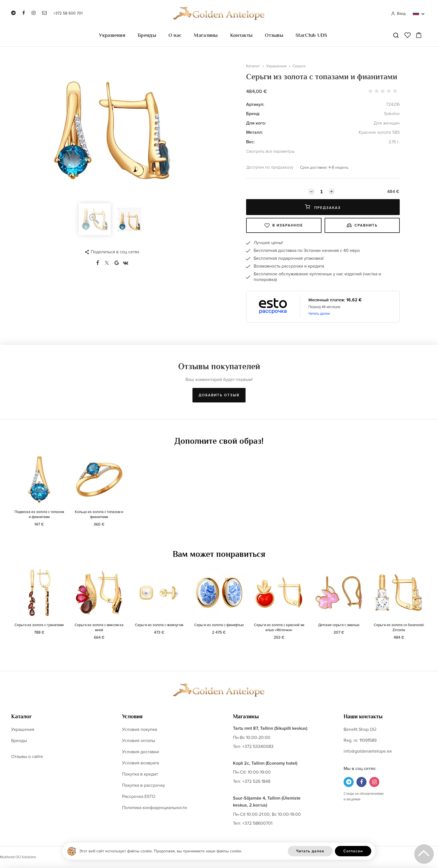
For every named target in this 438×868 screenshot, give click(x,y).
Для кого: (256, 123)
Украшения (112, 35)
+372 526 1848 (256, 781)
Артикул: (255, 104)
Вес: (250, 142)
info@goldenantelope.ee (368, 751)
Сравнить (362, 225)
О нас (175, 35)
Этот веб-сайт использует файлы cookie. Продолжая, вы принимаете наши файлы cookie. (161, 851)
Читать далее (319, 314)
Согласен (353, 851)
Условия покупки (140, 729)
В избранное (284, 225)
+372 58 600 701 (68, 13)
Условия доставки (141, 752)
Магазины (206, 35)
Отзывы (274, 35)
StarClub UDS (311, 35)
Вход (398, 14)
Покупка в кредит (140, 774)
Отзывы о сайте (27, 757)
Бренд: (253, 114)
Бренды (147, 35)
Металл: (254, 132)
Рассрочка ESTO (139, 797)
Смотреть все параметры (270, 151)
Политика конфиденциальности (154, 808)
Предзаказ (323, 207)
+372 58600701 (257, 823)
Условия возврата (141, 763)
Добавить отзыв (219, 395)
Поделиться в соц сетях (115, 252)
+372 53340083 (258, 747)
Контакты (241, 35)
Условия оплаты (139, 741)
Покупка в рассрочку (144, 785)
